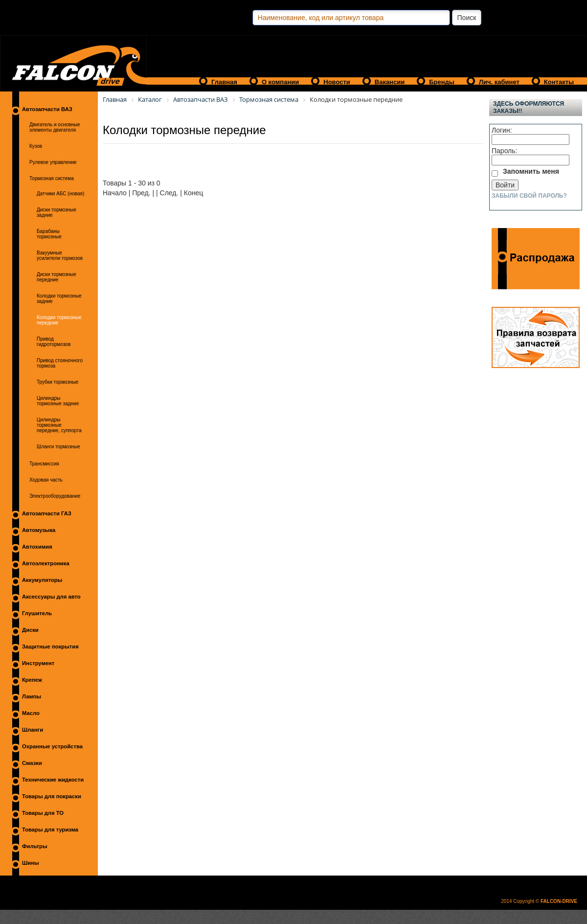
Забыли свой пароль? (529, 196)
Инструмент (38, 663)
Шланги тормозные (58, 447)
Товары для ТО (43, 813)
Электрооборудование (55, 496)
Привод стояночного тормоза (60, 363)
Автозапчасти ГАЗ (47, 513)
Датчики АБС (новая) (60, 194)
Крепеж (32, 680)
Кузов (36, 146)
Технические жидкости (53, 780)
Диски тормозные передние (56, 277)
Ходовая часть (46, 480)
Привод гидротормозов (54, 342)
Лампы (32, 696)
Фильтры (35, 846)
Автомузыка (39, 530)
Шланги (33, 730)
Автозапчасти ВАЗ (47, 109)
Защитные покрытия (50, 647)
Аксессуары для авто (51, 597)
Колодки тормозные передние (59, 320)
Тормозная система (52, 178)
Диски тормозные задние (56, 212)
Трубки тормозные (57, 382)
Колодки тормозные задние (59, 299)
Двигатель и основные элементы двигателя (55, 127)
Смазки (32, 763)
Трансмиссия (44, 464)
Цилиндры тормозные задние (58, 401)
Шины (31, 863)
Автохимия (37, 547)
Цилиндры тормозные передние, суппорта (59, 425)
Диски (30, 630)
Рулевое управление (53, 162)
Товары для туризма (50, 830)
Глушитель (37, 613)
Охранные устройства (52, 746)
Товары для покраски (52, 796)
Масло (31, 713)
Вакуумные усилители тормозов (60, 255)
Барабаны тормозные (49, 234)
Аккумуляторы (42, 580)
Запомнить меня (531, 171)
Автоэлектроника (46, 563)
